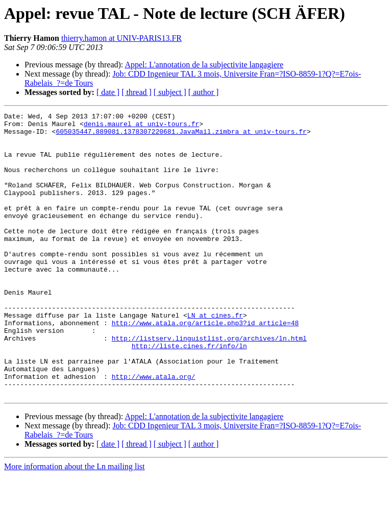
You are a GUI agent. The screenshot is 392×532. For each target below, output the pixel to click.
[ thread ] (137, 92)
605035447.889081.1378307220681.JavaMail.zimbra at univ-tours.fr (181, 136)
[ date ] (108, 92)
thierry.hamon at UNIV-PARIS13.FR (121, 38)
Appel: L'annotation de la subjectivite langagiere (204, 65)
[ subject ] (170, 92)
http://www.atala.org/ (154, 430)
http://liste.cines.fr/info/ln (189, 393)
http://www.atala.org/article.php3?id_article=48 (205, 366)
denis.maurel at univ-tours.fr (141, 127)
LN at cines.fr (215, 356)
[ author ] (204, 92)
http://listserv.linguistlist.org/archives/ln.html (209, 384)
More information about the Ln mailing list (75, 523)
